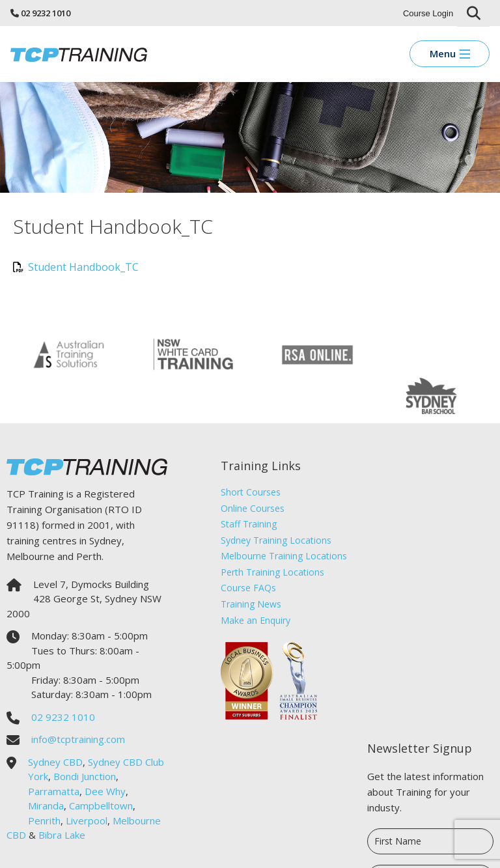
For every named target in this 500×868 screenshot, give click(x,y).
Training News (245, 562)
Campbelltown (101, 763)
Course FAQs (243, 545)
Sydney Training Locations (270, 497)
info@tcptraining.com (78, 697)
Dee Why (105, 748)
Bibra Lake (113, 792)
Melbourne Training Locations (278, 513)
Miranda (46, 763)
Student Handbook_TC (76, 267)
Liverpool (87, 777)
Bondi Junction (106, 734)
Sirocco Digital (414, 849)
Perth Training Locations (267, 529)
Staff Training (243, 482)
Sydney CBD (55, 719)
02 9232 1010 (46, 13)
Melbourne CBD (42, 792)
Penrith (44, 777)
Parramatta (54, 748)
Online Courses (247, 465)
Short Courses (245, 449)
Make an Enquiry (250, 577)
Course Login (428, 13)
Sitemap (367, 849)
